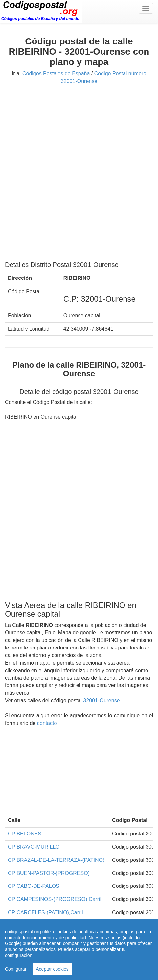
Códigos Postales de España (56, 74)
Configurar (16, 969)
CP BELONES (25, 834)
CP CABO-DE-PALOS (34, 886)
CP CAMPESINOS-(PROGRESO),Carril (55, 899)
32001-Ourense (101, 700)
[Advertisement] (79, 175)
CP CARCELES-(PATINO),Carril (45, 912)
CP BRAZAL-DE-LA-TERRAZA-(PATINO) (56, 860)
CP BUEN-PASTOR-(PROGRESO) (49, 873)
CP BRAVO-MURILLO (34, 847)
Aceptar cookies (52, 969)
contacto (47, 723)
